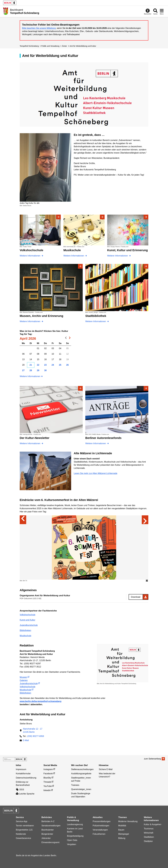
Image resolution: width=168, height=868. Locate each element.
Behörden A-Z (48, 821)
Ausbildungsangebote (81, 774)
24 (53, 365)
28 (31, 370)
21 (31, 365)
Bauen (121, 830)
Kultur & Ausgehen (153, 824)
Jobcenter (46, 838)
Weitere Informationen (30, 376)
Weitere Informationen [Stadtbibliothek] (96, 321)
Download (136, 597)
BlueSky (47, 778)
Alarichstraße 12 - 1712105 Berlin (33, 730)
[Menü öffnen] (162, 11)
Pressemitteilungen (102, 821)
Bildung (122, 838)
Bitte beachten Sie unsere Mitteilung (39, 28)
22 (38, 365)
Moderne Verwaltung (128, 821)
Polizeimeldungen (101, 826)
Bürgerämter (47, 834)
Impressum (21, 769)
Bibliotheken (25, 630)
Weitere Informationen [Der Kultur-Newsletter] (30, 443)
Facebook (48, 774)
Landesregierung (75, 824)
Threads (47, 782)
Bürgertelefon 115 (24, 830)
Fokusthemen (99, 834)
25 (60, 365)
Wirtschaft (149, 833)
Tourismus (149, 829)
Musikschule (25, 636)
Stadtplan (148, 841)
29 (38, 370)
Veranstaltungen (100, 830)
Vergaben (72, 844)
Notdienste (21, 834)
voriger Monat (65, 338)
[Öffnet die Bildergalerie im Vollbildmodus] (147, 581)
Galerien (24, 680)
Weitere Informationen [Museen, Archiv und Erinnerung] (30, 321)
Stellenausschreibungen (82, 769)
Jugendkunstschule (29, 625)
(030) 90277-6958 (36, 736)
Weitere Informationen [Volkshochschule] (30, 256)
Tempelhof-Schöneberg (29, 46)
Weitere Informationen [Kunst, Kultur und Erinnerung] (118, 256)
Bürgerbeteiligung (75, 836)
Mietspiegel (124, 834)
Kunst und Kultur (27, 620)
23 (45, 365)
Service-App (22, 821)
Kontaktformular (23, 774)
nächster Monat (69, 338)
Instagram (48, 769)
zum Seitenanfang (152, 759)
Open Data (72, 840)
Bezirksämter (48, 830)
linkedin (47, 790)
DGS (20, 790)
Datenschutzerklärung (26, 778)
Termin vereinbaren (25, 826)
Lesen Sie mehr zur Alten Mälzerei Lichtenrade (96, 473)
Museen (23, 677)
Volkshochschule (27, 615)
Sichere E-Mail (106, 769)
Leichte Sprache (25, 794)
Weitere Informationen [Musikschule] (74, 256)
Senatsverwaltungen (51, 826)
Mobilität (122, 826)
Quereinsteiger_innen (81, 789)
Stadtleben (149, 837)
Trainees (75, 785)
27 (23, 370)
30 (45, 370)
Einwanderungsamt (50, 842)
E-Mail (26, 741)
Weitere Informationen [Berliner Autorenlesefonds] (96, 443)
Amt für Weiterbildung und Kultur (83, 46)
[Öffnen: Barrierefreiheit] (148, 11)
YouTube (48, 786)
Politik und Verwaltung (50, 46)
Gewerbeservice (23, 838)
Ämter (65, 46)
